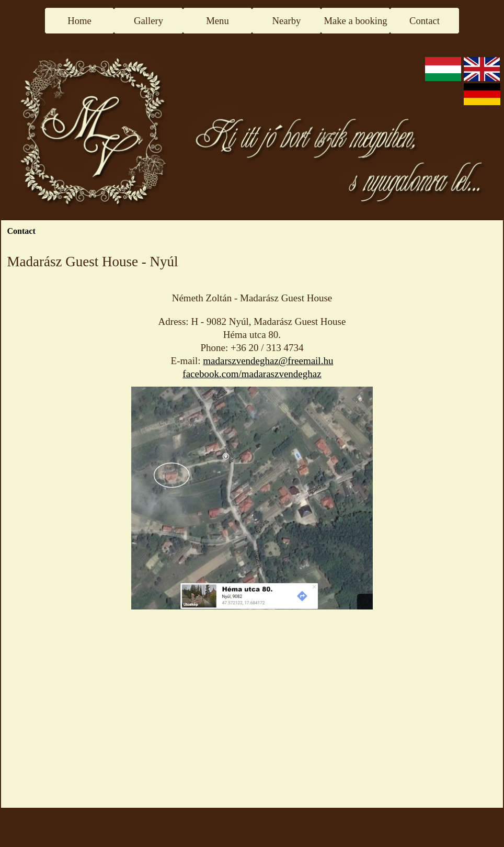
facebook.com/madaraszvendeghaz (252, 374)
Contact (425, 21)
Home (79, 21)
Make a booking (355, 21)
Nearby (287, 21)
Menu (217, 21)
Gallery (148, 21)
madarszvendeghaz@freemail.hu (268, 361)
